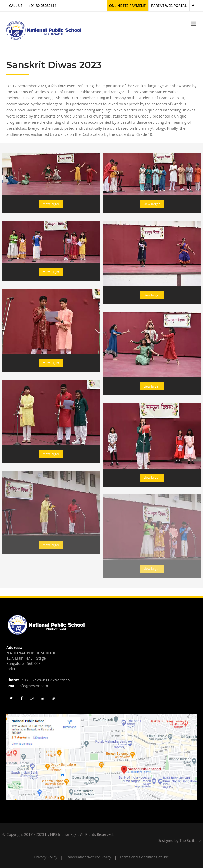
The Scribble (190, 840)
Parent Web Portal (169, 6)
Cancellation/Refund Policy (88, 857)
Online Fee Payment (127, 6)
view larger (51, 204)
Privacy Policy (46, 857)
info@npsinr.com (33, 686)
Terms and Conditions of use (144, 857)
